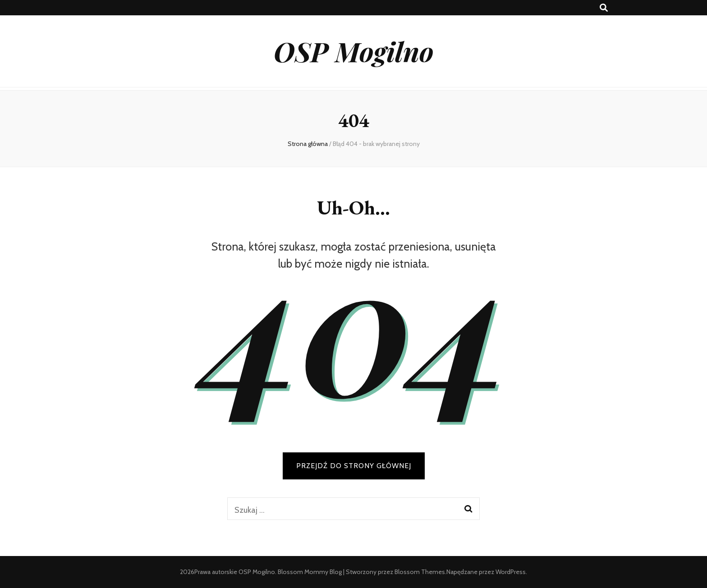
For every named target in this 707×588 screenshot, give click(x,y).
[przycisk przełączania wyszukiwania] (604, 8)
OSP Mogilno (354, 51)
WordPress (511, 572)
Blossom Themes (420, 572)
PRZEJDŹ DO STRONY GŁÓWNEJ (354, 466)
